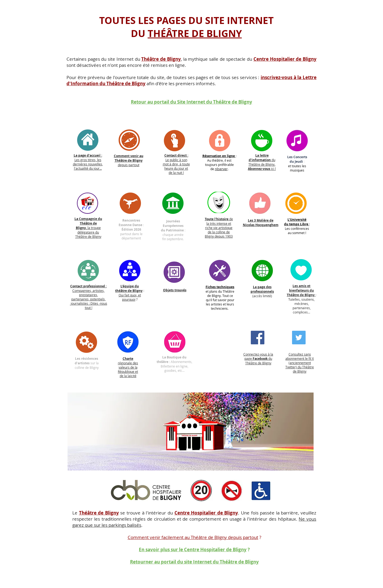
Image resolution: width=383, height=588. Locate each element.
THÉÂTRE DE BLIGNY (195, 33)
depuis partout (129, 160)
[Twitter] (299, 338)
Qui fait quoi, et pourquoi (130, 297)
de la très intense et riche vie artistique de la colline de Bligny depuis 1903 (219, 228)
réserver (221, 169)
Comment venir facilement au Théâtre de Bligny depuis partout (193, 537)
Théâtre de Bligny (99, 513)
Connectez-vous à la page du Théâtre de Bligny (258, 359)
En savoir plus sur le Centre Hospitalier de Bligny (193, 550)
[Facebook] (258, 338)
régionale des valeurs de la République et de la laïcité (128, 367)
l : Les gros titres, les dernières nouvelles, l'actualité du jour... (88, 162)
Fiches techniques (220, 287)
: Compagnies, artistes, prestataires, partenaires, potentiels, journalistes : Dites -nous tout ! (89, 297)
